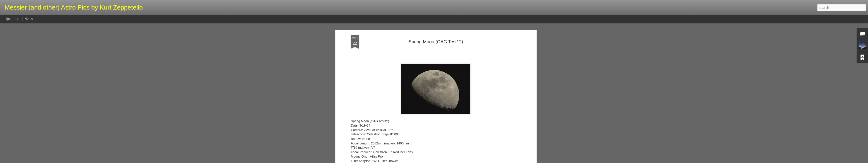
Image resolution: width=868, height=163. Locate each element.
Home (29, 19)
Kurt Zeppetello (456, 82)
